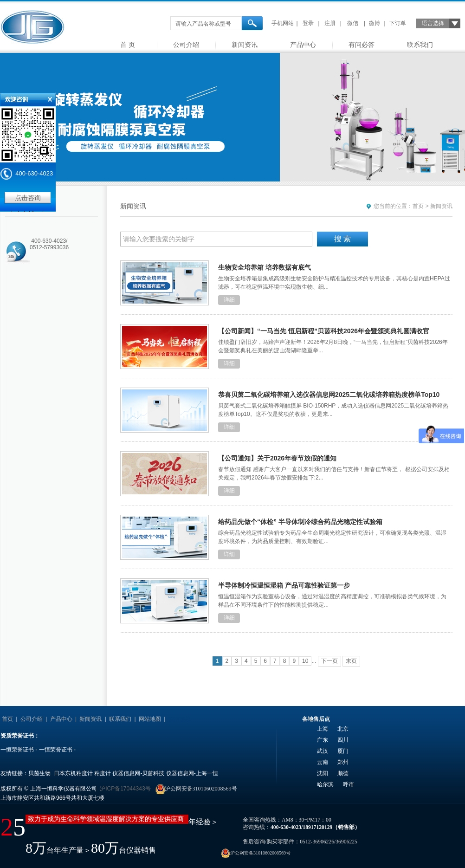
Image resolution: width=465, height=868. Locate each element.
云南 (323, 762)
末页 (351, 661)
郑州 (343, 762)
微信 (353, 23)
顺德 (343, 773)
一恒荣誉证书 (17, 750)
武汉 (323, 751)
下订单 (398, 23)
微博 (375, 23)
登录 (308, 23)
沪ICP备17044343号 (125, 789)
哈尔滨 (325, 784)
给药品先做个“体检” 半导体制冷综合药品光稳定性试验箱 (300, 522)
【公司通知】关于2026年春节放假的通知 (277, 458)
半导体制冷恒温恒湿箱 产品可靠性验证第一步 (284, 585)
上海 (323, 729)
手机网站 (283, 23)
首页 (418, 206)
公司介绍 (186, 45)
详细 (229, 300)
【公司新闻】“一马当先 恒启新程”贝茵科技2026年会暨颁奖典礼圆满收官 (324, 331)
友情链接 (180, 719)
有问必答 (362, 45)
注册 (330, 23)
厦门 (343, 751)
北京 (343, 729)
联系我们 (420, 45)
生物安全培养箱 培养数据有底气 (265, 267)
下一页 (329, 661)
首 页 (128, 45)
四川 (343, 740)
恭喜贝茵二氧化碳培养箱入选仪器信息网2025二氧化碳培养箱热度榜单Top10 (329, 395)
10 (305, 661)
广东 (323, 740)
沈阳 (323, 773)
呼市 (349, 784)
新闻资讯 (245, 45)
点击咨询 (28, 198)
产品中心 (303, 45)
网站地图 (150, 719)
